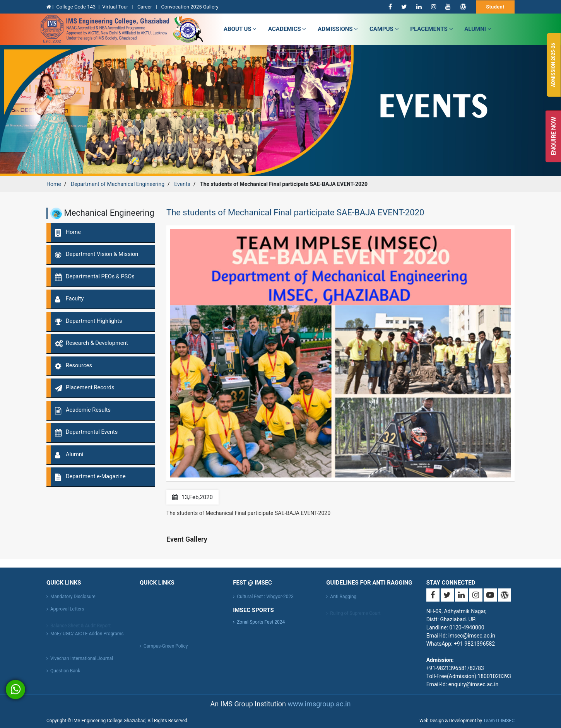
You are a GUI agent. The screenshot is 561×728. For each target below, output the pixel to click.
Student (495, 7)
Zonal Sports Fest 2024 (261, 622)
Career (145, 7)
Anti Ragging (343, 599)
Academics (287, 29)
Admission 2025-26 (553, 65)
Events (182, 184)
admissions (338, 29)
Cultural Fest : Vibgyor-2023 (265, 599)
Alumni (478, 29)
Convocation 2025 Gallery (190, 7)
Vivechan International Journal (82, 661)
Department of (118, 184)
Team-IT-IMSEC (499, 721)
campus (384, 29)
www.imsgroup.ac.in (319, 704)
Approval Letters (67, 612)
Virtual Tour (116, 7)
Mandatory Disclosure (73, 599)
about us (240, 29)
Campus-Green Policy (166, 649)
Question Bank (65, 673)
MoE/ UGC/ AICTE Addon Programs (87, 636)
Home (54, 184)
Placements (431, 29)
